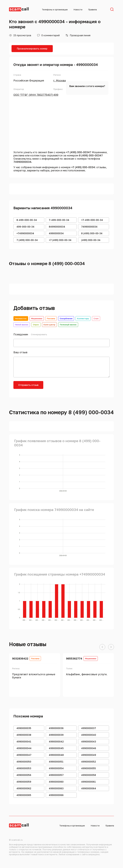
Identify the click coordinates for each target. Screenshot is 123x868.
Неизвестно (21, 318)
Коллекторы (83, 318)
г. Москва (60, 80)
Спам (96, 318)
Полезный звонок (68, 325)
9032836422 (20, 658)
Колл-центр (49, 325)
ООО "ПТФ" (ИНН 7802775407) (33, 95)
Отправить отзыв (28, 385)
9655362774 (74, 658)
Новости (78, 10)
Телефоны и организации (55, 10)
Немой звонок (22, 325)
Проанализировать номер (32, 49)
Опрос (36, 325)
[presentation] (69, 387)
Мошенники (37, 318)
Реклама (51, 318)
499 (56, 95)
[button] (102, 647)
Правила (92, 10)
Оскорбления (66, 318)
